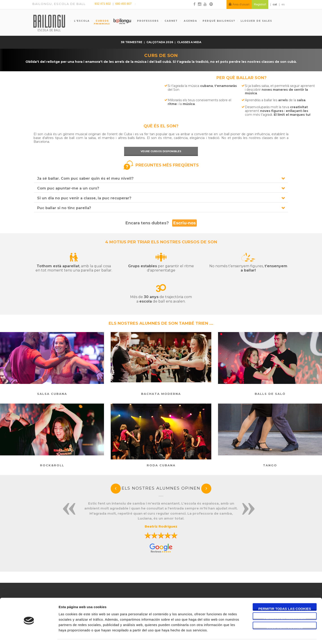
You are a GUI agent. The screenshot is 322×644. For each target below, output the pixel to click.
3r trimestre (132, 42)
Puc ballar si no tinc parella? (64, 208)
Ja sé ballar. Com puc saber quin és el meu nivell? (85, 178)
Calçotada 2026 (160, 42)
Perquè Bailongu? (219, 21)
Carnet (171, 21)
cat (275, 4)
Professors (147, 21)
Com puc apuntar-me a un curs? (68, 188)
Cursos (100, 22)
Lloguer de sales (256, 21)
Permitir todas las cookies (285, 596)
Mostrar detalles (240, 635)
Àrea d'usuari (239, 4)
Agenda (190, 21)
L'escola (81, 21)
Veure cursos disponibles (161, 151)
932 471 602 (103, 4)
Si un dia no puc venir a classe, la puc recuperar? (84, 198)
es (283, 4)
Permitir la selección (285, 605)
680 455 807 (123, 4)
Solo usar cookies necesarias (285, 614)
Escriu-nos (184, 223)
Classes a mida (189, 42)
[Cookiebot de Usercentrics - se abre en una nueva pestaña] (29, 635)
